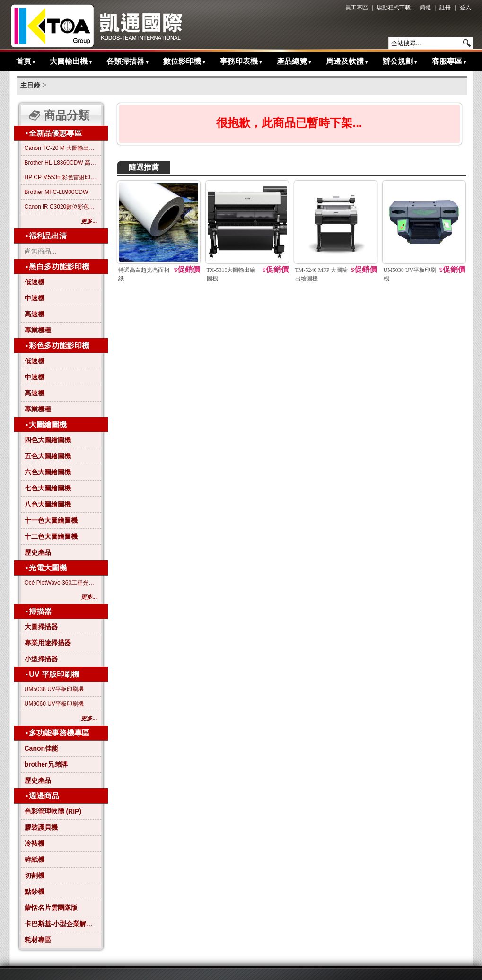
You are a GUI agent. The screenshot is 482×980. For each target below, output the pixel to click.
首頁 (26, 61)
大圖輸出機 (71, 61)
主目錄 (30, 85)
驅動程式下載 (394, 8)
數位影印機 (185, 61)
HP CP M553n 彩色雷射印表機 (61, 177)
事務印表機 (242, 61)
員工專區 (357, 8)
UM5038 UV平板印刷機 (54, 689)
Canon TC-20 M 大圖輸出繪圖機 (61, 148)
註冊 (445, 8)
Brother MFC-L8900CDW (57, 192)
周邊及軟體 (348, 61)
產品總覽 (295, 61)
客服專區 (450, 61)
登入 (465, 8)
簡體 (425, 8)
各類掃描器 (128, 61)
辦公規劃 (401, 61)
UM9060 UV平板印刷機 (54, 704)
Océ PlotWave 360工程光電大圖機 (61, 583)
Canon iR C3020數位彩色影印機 (61, 207)
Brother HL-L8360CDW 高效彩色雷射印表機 (61, 163)
